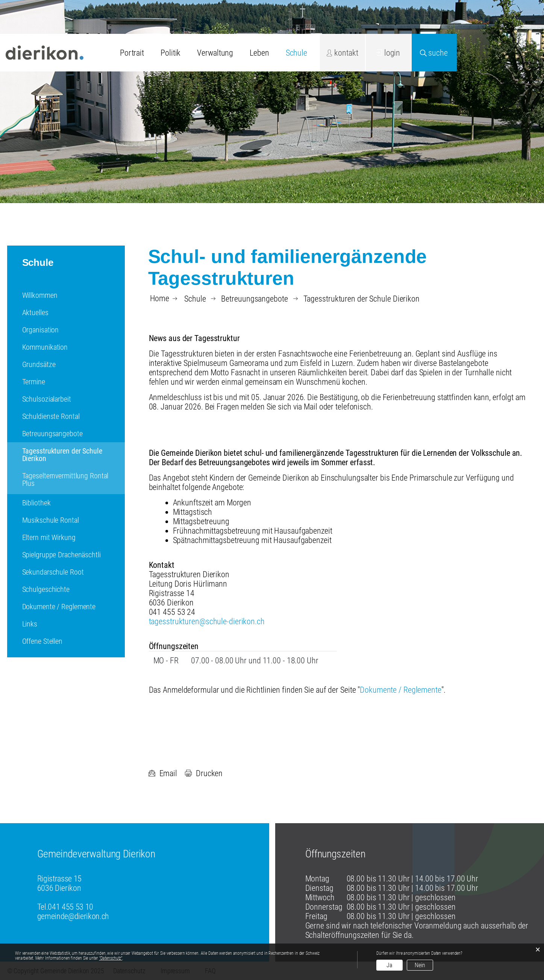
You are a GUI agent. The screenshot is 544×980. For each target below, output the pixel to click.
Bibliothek (36, 503)
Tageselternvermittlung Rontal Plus (65, 479)
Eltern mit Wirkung (49, 537)
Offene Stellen (42, 641)
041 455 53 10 (70, 907)
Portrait (132, 53)
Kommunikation (45, 347)
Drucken (204, 773)
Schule (296, 53)
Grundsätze (39, 364)
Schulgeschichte (46, 589)
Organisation (41, 330)
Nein (420, 965)
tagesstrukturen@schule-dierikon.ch (207, 621)
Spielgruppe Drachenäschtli (61, 555)
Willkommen (40, 295)
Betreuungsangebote (52, 434)
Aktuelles (35, 313)
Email (163, 773)
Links (30, 624)
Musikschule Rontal (51, 520)
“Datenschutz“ (111, 958)
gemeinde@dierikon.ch (73, 916)
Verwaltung (215, 53)
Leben (259, 53)
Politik (170, 53)
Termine (34, 382)
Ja (389, 965)
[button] (195, 299)
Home (160, 299)
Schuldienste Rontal (51, 416)
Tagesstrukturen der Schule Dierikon (62, 455)
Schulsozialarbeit (47, 399)
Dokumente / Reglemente (59, 607)
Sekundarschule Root (53, 572)
